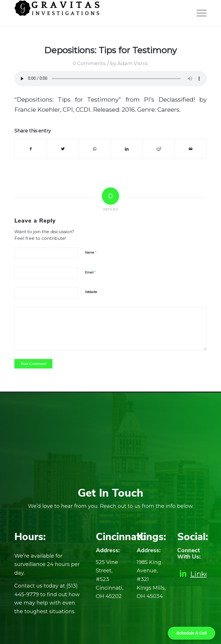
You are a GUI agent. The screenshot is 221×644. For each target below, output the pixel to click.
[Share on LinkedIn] (127, 149)
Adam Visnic (133, 63)
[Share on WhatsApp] (95, 149)
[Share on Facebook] (31, 149)
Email (90, 272)
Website (91, 292)
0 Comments (89, 63)
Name (91, 252)
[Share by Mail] (190, 149)
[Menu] (199, 13)
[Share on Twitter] (63, 149)
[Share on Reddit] (159, 149)
